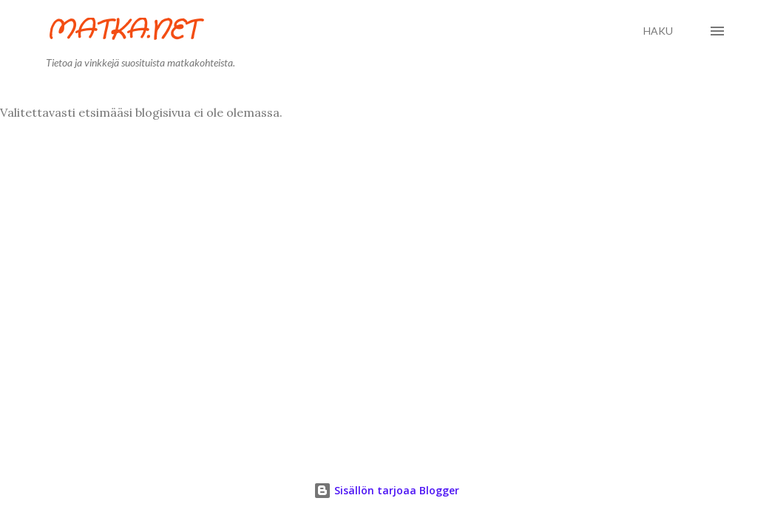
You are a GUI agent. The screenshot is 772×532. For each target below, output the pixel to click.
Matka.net (122, 31)
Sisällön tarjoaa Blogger (386, 490)
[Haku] (658, 31)
